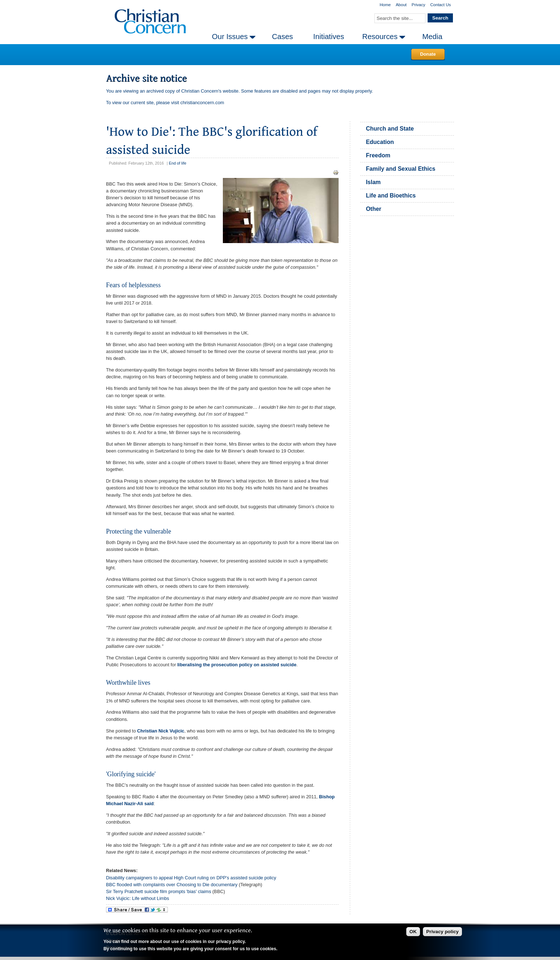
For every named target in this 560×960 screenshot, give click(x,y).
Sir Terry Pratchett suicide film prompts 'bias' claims (159, 891)
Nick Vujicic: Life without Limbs (137, 898)
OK (413, 932)
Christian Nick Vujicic (161, 731)
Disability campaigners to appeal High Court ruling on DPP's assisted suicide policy (191, 878)
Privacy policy (442, 932)
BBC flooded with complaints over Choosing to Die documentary (172, 885)
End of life (178, 163)
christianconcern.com (202, 103)
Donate (428, 54)
